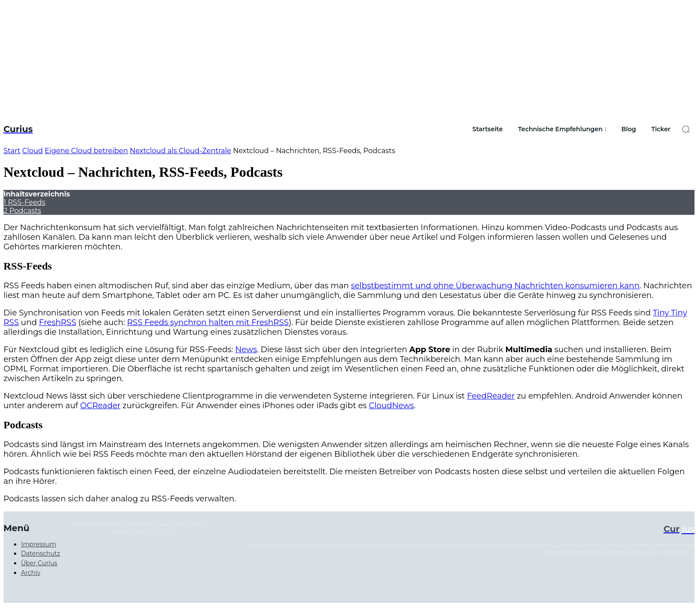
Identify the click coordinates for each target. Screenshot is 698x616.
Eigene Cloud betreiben (86, 151)
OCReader (100, 406)
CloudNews (391, 406)
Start (12, 151)
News (246, 350)
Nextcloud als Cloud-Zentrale (181, 151)
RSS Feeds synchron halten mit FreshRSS (208, 322)
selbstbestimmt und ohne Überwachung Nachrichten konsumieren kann (495, 286)
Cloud (33, 151)
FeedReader (491, 396)
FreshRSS (58, 322)
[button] (686, 129)
